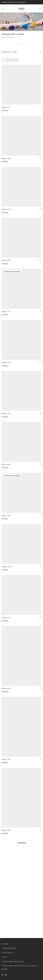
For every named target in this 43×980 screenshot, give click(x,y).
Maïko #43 (6, 552)
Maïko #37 (6, 127)
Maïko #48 (6, 896)
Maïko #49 (6, 957)
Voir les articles (8, 37)
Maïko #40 (6, 340)
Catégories (6, 52)
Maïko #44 (6, 623)
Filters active (12, 60)
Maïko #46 (6, 765)
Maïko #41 (6, 411)
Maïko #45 (6, 694)
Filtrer (15, 52)
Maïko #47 (6, 836)
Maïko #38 (6, 198)
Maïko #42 (6, 482)
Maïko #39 (6, 269)
